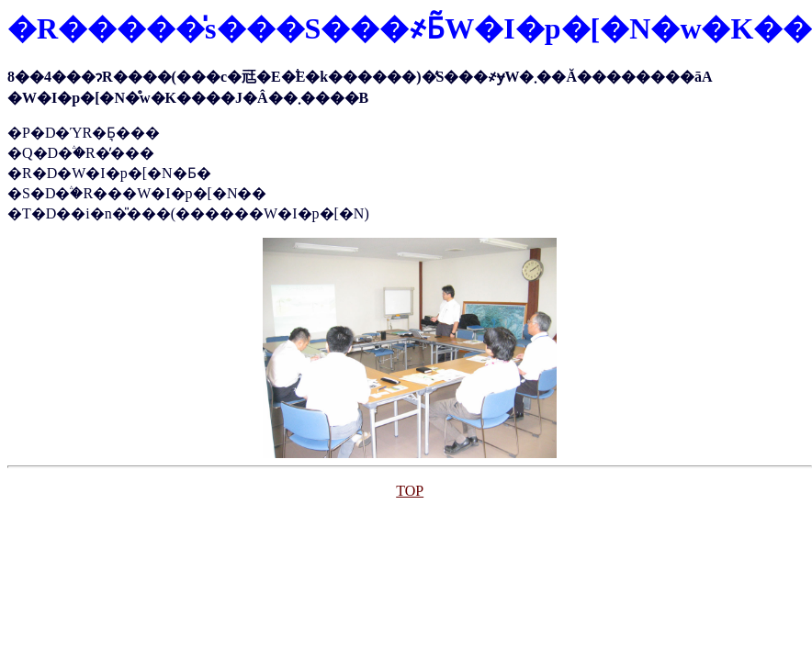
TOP (410, 491)
